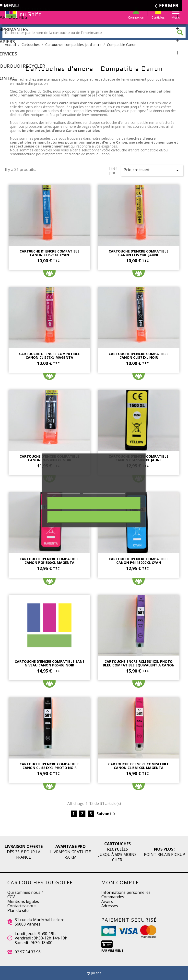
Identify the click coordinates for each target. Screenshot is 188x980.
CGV (11, 897)
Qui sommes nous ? (25, 892)
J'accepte (94, 517)
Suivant (107, 814)
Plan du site (18, 910)
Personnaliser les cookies (104, 491)
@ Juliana (94, 973)
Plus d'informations (64, 491)
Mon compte (120, 882)
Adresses (110, 906)
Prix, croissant (152, 170)
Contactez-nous (22, 906)
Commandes (113, 897)
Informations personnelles (126, 892)
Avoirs (107, 901)
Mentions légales (23, 901)
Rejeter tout (94, 503)
